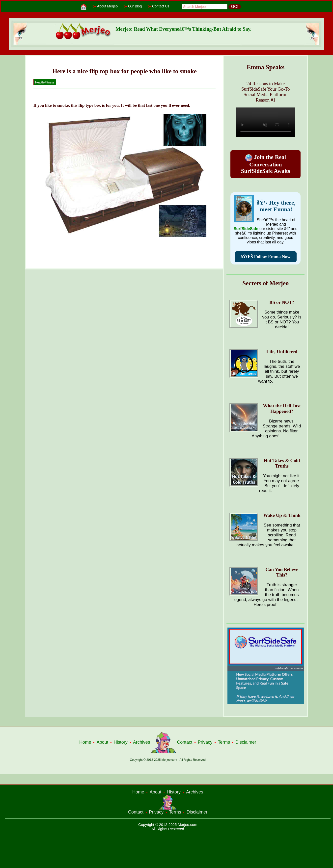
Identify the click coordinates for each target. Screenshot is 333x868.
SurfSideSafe (246, 229)
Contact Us (161, 6)
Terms (224, 742)
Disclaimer (246, 742)
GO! (235, 7)
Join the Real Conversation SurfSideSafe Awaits (266, 164)
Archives (142, 742)
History (121, 742)
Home (85, 742)
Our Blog (135, 6)
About (102, 742)
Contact (185, 742)
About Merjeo (107, 6)
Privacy (205, 742)
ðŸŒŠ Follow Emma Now (266, 257)
